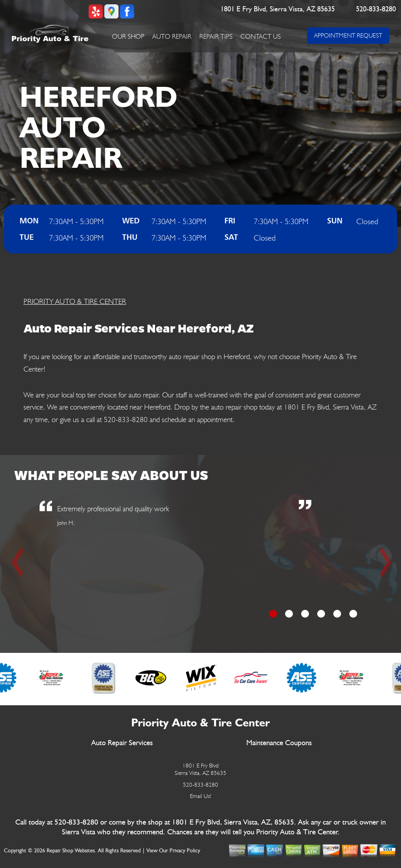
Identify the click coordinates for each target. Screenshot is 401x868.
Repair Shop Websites (71, 851)
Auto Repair (172, 36)
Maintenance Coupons (279, 743)
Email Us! (201, 796)
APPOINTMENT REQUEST (348, 35)
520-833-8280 (376, 9)
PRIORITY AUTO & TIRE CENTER (75, 301)
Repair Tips (216, 36)
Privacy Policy (185, 851)
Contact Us (261, 36)
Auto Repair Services (122, 743)
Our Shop (128, 36)
